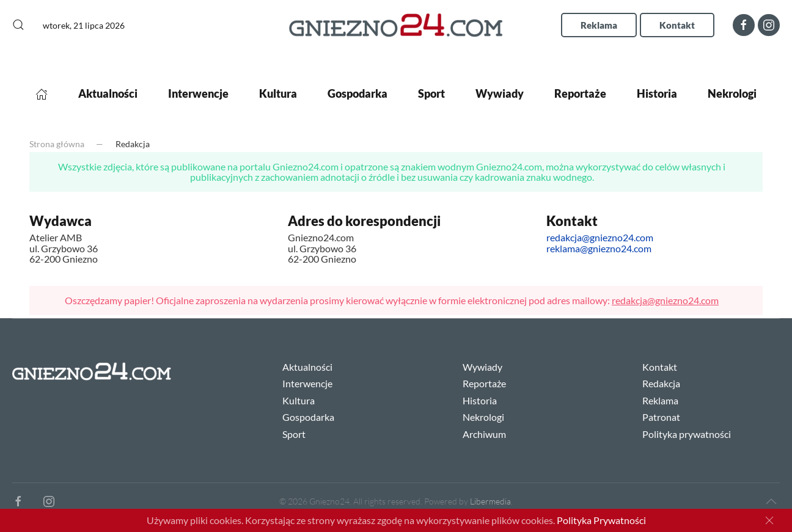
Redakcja (661, 383)
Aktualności (108, 93)
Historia (657, 93)
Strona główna (57, 144)
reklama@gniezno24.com (599, 248)
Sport (431, 93)
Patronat (661, 417)
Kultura (278, 93)
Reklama (599, 25)
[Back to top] (771, 501)
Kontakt (677, 25)
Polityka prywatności (687, 434)
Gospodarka (358, 93)
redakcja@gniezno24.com (600, 237)
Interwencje (198, 93)
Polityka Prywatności (601, 520)
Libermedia (490, 501)
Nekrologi (732, 93)
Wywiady (500, 93)
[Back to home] (396, 25)
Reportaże (580, 93)
